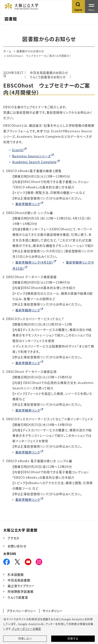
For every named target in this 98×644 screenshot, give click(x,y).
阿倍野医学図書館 (21, 591)
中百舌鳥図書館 (19, 580)
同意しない (25, 639)
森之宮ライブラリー (21, 586)
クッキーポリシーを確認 (26, 629)
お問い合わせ (17, 546)
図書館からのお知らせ (30, 51)
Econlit (18, 150)
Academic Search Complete (34, 162)
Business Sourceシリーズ (31, 156)
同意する (73, 639)
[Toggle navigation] (91, 7)
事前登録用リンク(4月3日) (34, 262)
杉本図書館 (16, 574)
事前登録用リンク (28, 204)
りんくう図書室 (18, 597)
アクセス (14, 538)
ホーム (7, 51)
